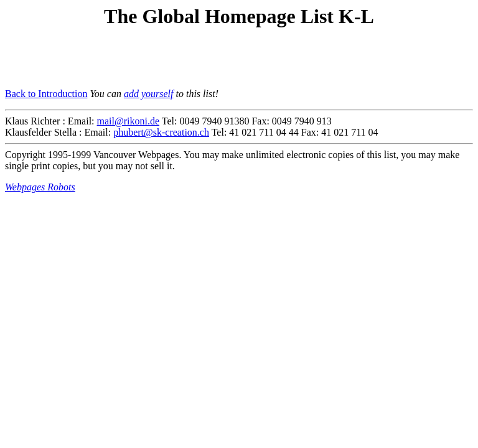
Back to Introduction (46, 94)
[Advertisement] (151, 60)
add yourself (149, 94)
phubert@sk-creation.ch (161, 132)
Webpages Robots (40, 187)
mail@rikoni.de (129, 121)
